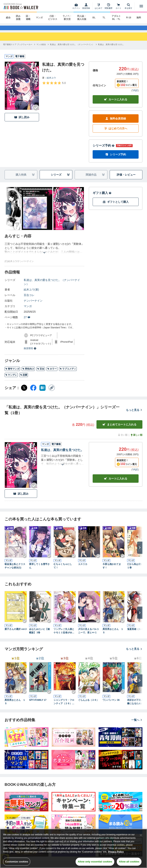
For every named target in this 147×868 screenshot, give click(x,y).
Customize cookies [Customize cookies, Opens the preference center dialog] (17, 862)
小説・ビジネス (53, 18)
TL (104, 18)
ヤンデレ (11, 379)
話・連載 (28, 18)
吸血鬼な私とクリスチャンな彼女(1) (15, 569)
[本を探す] (128, 6)
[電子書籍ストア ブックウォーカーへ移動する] (18, 48)
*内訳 (135, 94)
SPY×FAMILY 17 (38, 704)
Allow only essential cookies (95, 862)
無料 (139, 18)
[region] (73, 848)
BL (94, 18)
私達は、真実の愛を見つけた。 (62, 454)
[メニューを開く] (141, 6)
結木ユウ (51, 81)
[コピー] (52, 391)
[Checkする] (36, 111)
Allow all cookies (129, 862)
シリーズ (60, 178)
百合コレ (29, 299)
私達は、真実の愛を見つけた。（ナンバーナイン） (52, 286)
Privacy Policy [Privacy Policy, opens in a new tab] (116, 852)
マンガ (39, 18)
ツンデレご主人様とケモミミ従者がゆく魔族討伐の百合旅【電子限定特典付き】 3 (64, 634)
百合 (41, 372)
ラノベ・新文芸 (67, 18)
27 (27, 321)
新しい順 (136, 439)
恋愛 (24, 379)
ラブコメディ (68, 372)
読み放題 (18, 18)
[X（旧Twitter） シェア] (24, 391)
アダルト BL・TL (116, 18)
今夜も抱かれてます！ (112, 569)
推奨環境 (30, 352)
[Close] (141, 835)
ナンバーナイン (33, 304)
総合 (8, 18)
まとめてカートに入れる (119, 428)
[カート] (118, 6)
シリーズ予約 (104, 149)
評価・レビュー (126, 178)
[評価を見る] (54, 86)
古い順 (122, 439)
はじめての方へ (116, 132)
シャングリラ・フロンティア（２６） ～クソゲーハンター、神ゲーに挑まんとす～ (64, 706)
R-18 (129, 18)
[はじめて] (99, 6)
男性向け (28, 372)
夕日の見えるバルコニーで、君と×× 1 (88, 634)
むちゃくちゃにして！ (63, 569)
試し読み (22, 121)
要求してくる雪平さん (39, 569)
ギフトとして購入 (116, 206)
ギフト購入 (102, 197)
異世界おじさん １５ (113, 634)
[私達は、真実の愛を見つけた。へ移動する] (111, 48)
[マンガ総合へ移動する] (41, 48)
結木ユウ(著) (31, 293)
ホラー (52, 372)
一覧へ (137, 723)
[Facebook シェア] (33, 391)
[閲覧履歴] (109, 6)
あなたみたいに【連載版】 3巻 (39, 634)
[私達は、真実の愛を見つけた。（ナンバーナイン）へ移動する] (72, 48)
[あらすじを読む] (44, 252)
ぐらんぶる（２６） (88, 704)
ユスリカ (83, 568)
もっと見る (134, 414)
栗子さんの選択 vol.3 (16, 633)
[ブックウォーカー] (21, 6)
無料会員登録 (116, 122)
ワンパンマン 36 (111, 704)
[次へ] (8, 212)
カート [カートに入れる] (116, 482)
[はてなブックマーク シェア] (42, 391)
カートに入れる (116, 103)
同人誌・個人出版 (82, 18)
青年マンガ (12, 372)
